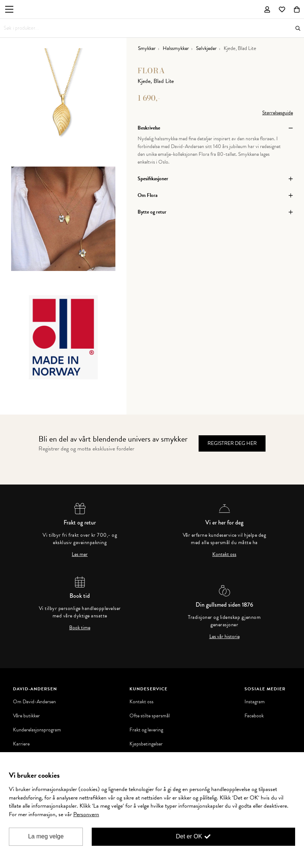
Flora (151, 71)
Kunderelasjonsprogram (37, 730)
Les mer (80, 554)
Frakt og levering (146, 730)
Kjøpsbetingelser (146, 744)
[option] (63, 107)
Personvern (86, 814)
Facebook (254, 716)
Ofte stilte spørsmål (150, 716)
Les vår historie (224, 637)
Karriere (21, 744)
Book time (80, 628)
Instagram (255, 702)
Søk (298, 28)
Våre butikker (26, 716)
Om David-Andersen (34, 702)
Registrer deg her (232, 443)
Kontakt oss (224, 554)
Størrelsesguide (278, 113)
